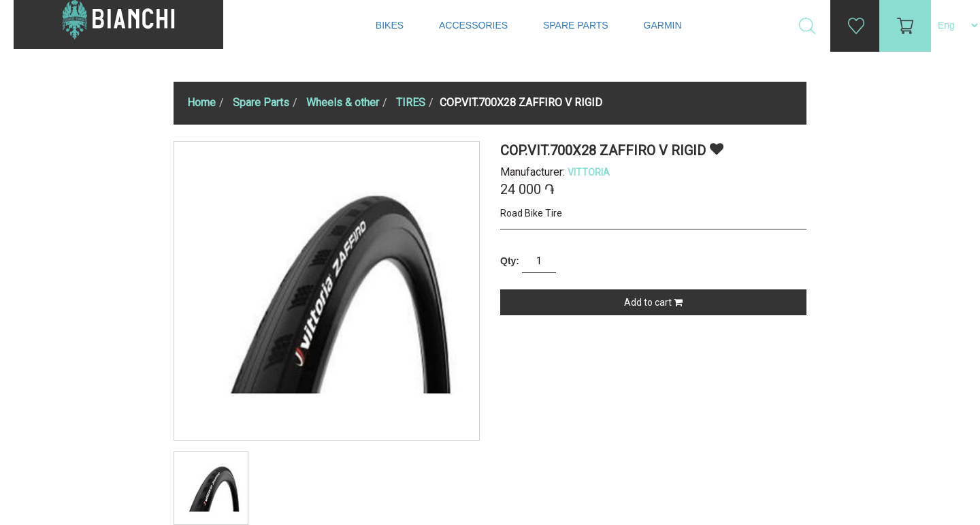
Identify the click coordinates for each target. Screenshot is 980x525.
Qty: (510, 261)
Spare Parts (577, 25)
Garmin (663, 25)
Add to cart (653, 302)
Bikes (391, 25)
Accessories (475, 25)
